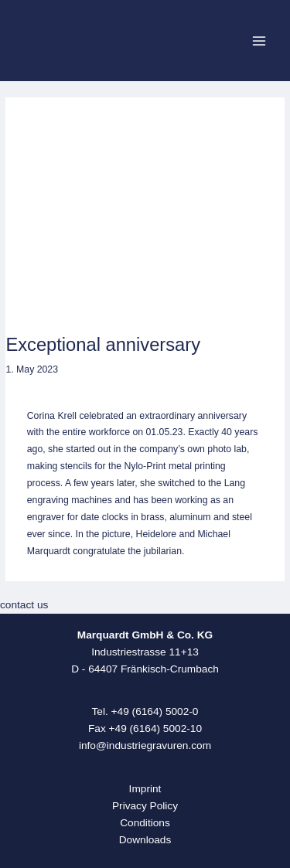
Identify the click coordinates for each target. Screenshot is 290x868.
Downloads (145, 840)
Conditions (145, 823)
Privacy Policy (145, 806)
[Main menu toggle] (259, 41)
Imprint (145, 789)
